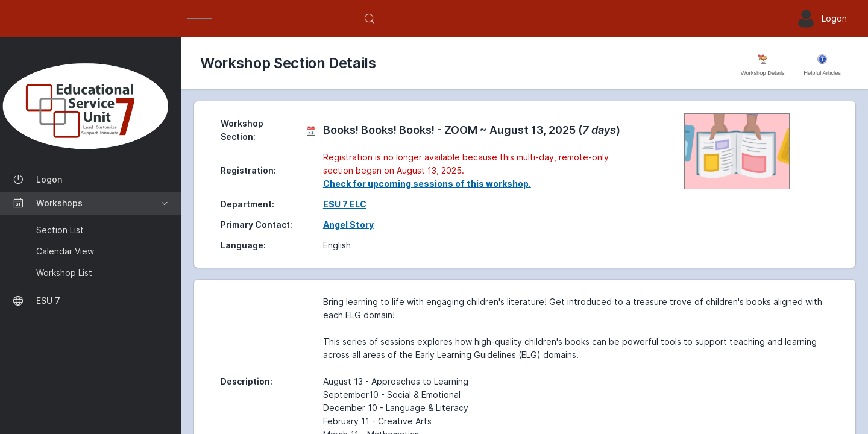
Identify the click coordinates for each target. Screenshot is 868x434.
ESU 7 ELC (345, 204)
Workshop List (64, 273)
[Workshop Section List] (90, 106)
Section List (60, 230)
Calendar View (65, 251)
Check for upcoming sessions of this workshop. (427, 184)
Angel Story (348, 225)
